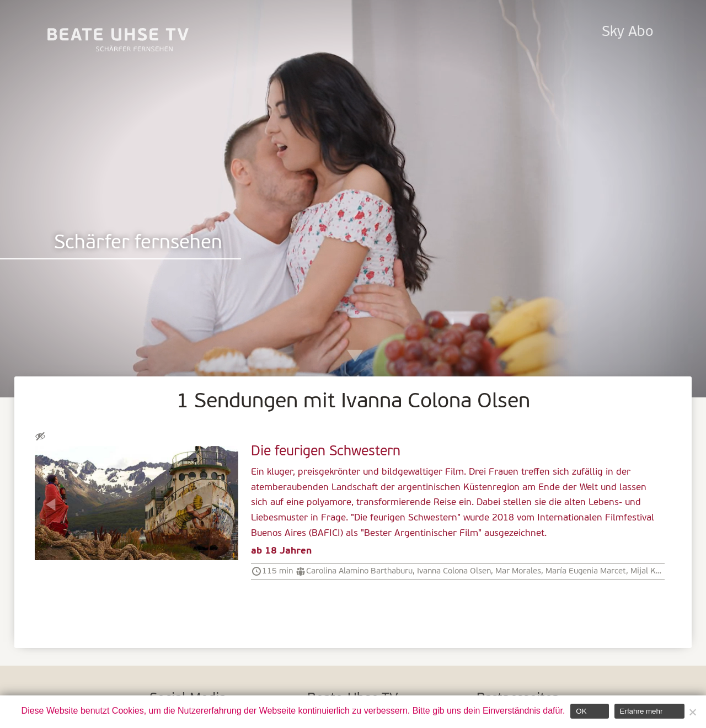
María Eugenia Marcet (586, 571)
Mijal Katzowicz (659, 571)
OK (581, 711)
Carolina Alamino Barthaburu (359, 571)
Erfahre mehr (641, 711)
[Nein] (692, 712)
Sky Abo (627, 32)
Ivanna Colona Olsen (454, 571)
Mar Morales (518, 571)
